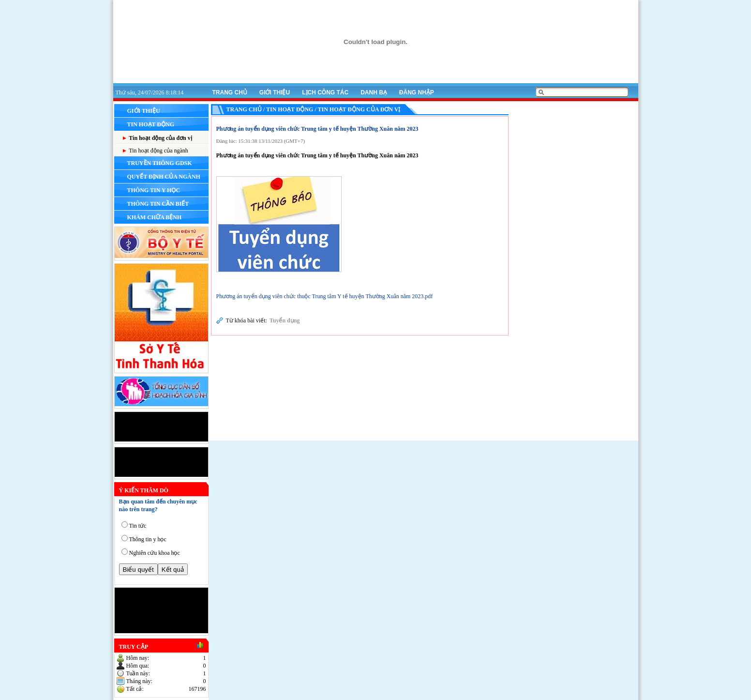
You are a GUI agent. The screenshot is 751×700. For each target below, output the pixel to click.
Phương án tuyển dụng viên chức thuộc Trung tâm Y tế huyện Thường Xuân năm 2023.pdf (325, 296)
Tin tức (138, 526)
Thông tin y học (148, 539)
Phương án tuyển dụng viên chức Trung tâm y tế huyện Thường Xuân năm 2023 (317, 129)
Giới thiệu (275, 92)
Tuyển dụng (285, 320)
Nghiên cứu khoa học (155, 553)
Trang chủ (230, 92)
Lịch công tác (325, 92)
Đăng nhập (417, 92)
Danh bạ (374, 92)
